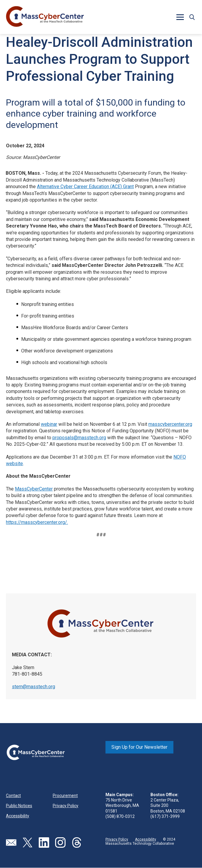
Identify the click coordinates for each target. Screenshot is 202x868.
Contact (13, 796)
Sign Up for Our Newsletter (139, 747)
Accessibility (18, 816)
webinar (49, 424)
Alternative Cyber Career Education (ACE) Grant (85, 187)
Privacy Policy (66, 806)
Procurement (65, 796)
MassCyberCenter (34, 489)
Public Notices (19, 806)
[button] (180, 17)
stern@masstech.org (34, 687)
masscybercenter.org (170, 424)
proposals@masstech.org (79, 438)
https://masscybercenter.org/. (37, 522)
